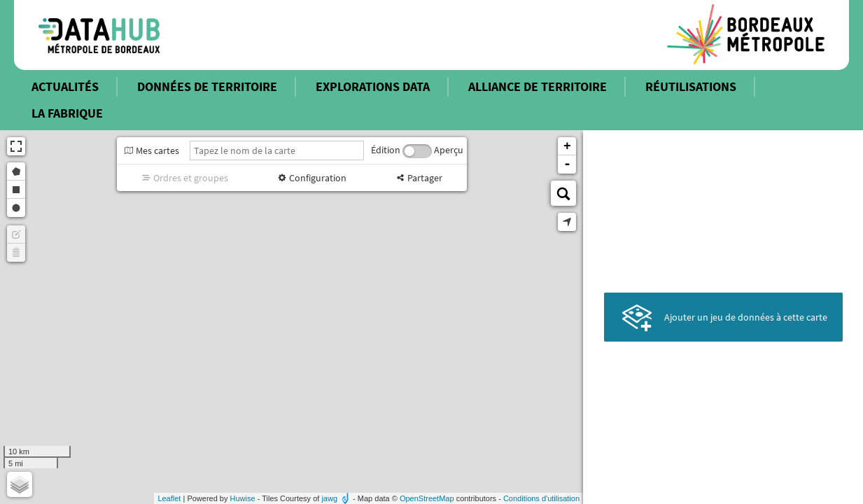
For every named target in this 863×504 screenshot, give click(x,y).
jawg (329, 498)
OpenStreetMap (427, 498)
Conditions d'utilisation (541, 498)
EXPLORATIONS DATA (373, 86)
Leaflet (169, 498)
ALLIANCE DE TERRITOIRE (538, 86)
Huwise (243, 498)
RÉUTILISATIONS (691, 86)
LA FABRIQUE (67, 113)
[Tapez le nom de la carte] (277, 150)
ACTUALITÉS (65, 86)
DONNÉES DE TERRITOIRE (207, 86)
